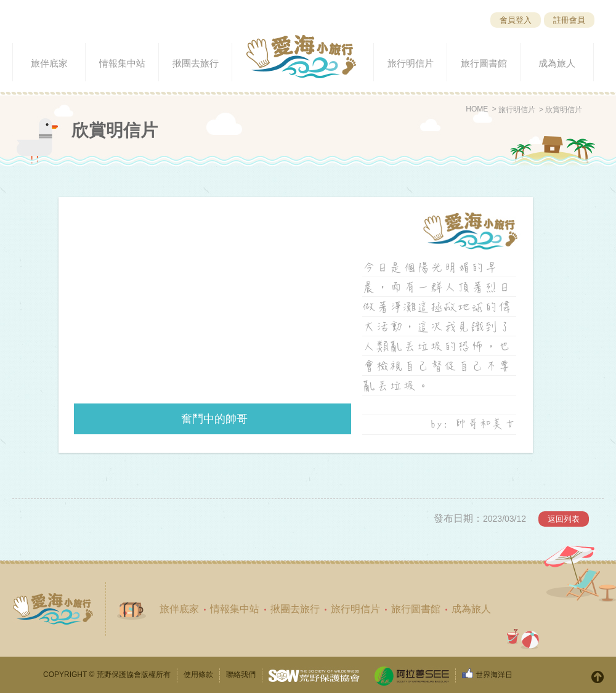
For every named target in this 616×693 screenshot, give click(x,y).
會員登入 (516, 20)
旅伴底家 (179, 609)
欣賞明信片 (564, 110)
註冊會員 (569, 20)
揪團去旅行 (295, 609)
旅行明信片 (517, 110)
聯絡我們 (241, 675)
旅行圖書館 (416, 609)
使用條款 (198, 675)
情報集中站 (235, 609)
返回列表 (564, 519)
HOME (477, 109)
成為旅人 (471, 609)
